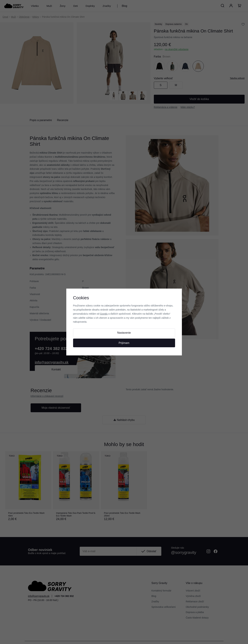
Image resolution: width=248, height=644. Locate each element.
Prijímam (124, 343)
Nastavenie (124, 333)
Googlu (104, 314)
